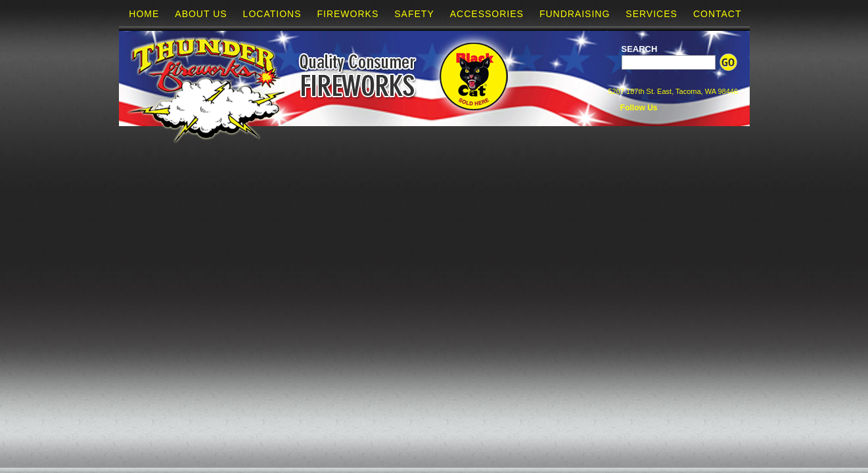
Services (651, 14)
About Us (201, 14)
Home (144, 14)
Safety (414, 14)
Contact (718, 14)
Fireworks (348, 14)
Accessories (487, 14)
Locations (272, 14)
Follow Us (638, 108)
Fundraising (575, 14)
